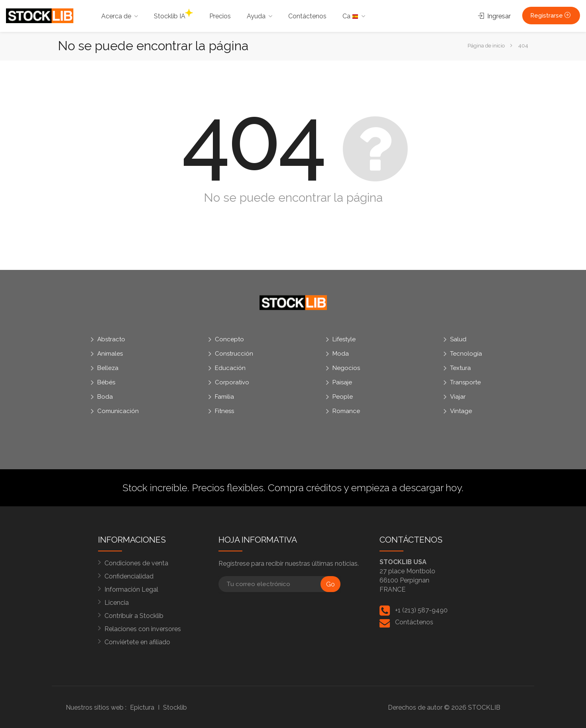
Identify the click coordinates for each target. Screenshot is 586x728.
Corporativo (232, 382)
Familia (224, 397)
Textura (460, 368)
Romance (346, 411)
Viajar (458, 397)
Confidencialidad (129, 576)
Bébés (106, 382)
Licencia (117, 603)
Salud (458, 339)
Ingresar (494, 16)
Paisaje (342, 382)
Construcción (234, 354)
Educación (230, 368)
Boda (105, 397)
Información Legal (131, 589)
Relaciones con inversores (143, 629)
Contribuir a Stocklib (134, 616)
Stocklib (175, 707)
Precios (220, 16)
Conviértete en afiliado (137, 642)
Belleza (108, 368)
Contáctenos (307, 16)
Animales (110, 354)
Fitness (224, 411)
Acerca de (116, 16)
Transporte (465, 382)
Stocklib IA (173, 14)
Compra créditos (305, 488)
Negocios (346, 368)
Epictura (142, 707)
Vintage (461, 411)
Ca (350, 16)
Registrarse (551, 16)
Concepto (229, 339)
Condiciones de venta (136, 563)
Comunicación (118, 411)
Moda (341, 354)
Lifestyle (344, 339)
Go (330, 584)
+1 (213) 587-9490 (421, 610)
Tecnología (466, 354)
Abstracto (111, 339)
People (343, 397)
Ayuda (256, 16)
